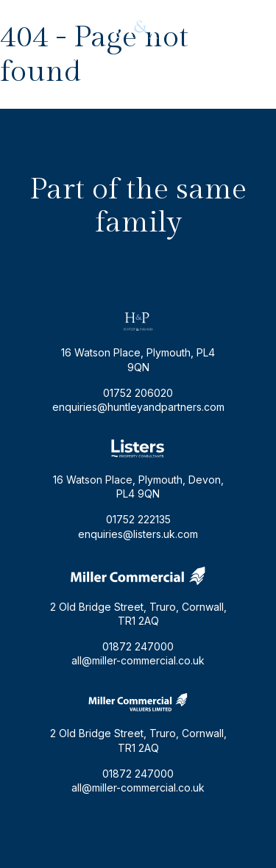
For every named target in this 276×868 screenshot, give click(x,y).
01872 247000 (138, 646)
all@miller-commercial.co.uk (138, 660)
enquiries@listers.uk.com (138, 534)
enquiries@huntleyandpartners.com (138, 57)
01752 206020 (138, 75)
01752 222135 (138, 519)
